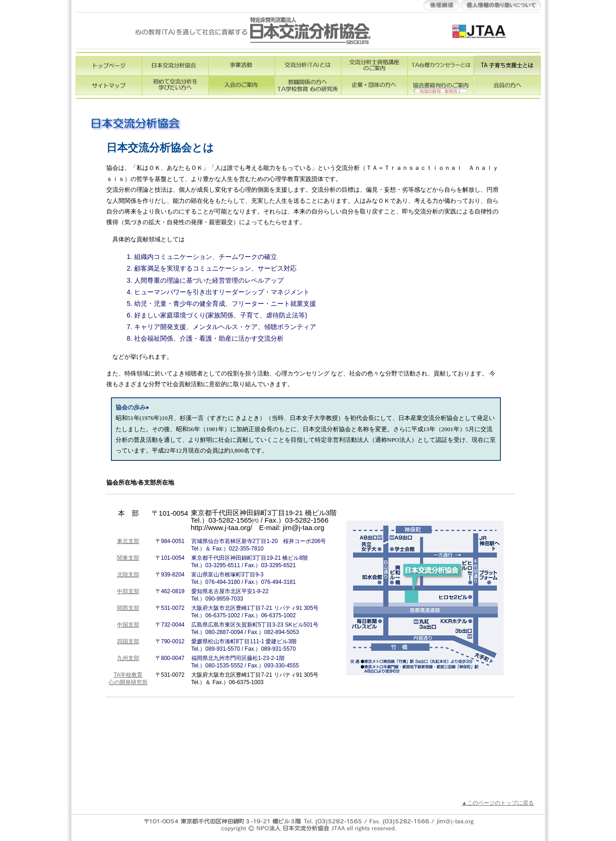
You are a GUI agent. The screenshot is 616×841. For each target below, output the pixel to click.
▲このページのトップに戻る (498, 803)
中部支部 (128, 591)
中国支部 (128, 625)
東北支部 (128, 541)
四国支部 (128, 641)
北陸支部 (128, 575)
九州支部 (128, 658)
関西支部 (128, 608)
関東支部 (128, 558)
